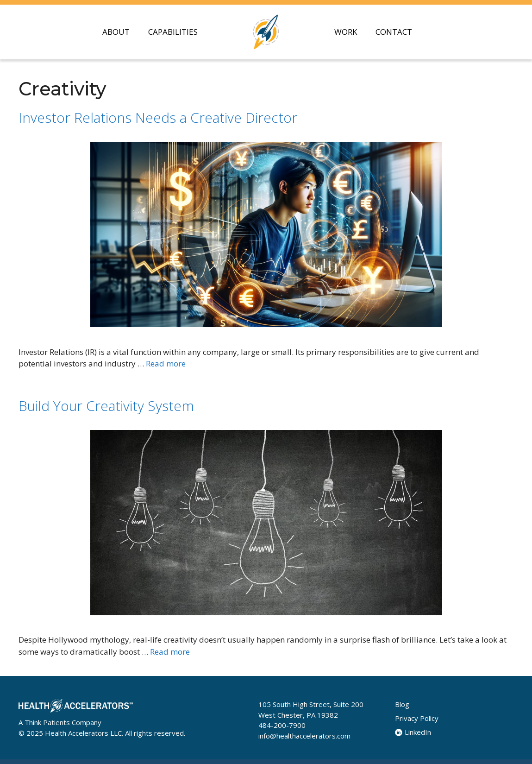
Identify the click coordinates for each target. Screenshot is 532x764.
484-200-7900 (282, 725)
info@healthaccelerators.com (304, 736)
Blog (402, 704)
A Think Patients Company (60, 722)
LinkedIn (413, 732)
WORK (346, 32)
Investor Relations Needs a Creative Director (158, 117)
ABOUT (116, 32)
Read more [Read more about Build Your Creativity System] (170, 652)
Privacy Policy (417, 718)
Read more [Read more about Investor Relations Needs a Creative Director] (166, 363)
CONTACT (394, 32)
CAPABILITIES (173, 32)
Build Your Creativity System (106, 406)
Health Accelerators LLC (83, 733)
